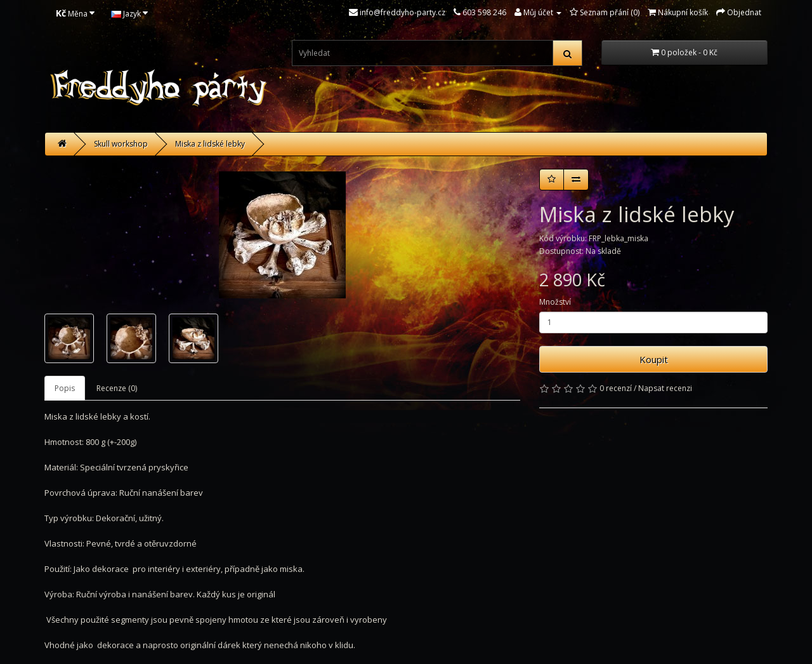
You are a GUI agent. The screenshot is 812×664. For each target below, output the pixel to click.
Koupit (654, 359)
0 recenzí (616, 388)
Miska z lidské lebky (210, 144)
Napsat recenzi (665, 388)
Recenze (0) (117, 388)
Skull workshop (121, 144)
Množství (555, 302)
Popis (65, 388)
